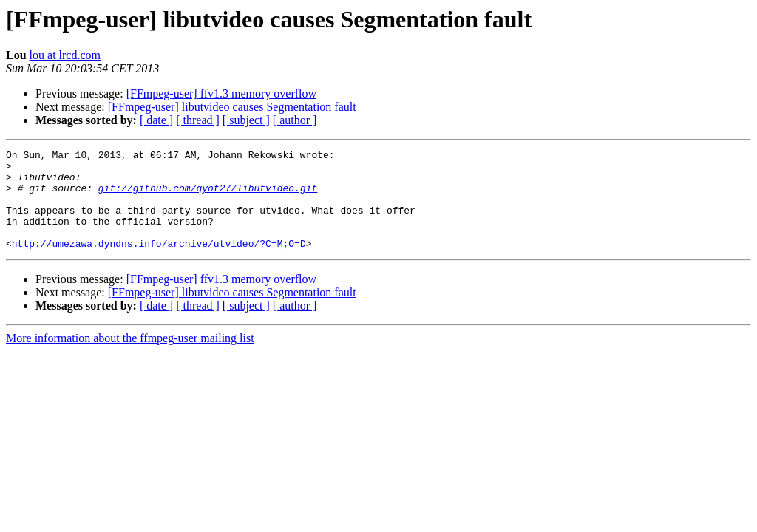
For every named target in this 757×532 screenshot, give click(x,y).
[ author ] (295, 120)
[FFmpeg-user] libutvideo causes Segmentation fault (232, 107)
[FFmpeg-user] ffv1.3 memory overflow (221, 93)
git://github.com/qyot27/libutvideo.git (208, 197)
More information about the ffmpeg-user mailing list (130, 358)
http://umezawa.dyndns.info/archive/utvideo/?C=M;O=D (159, 263)
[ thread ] (198, 120)
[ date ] (156, 120)
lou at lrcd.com (65, 55)
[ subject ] (246, 120)
